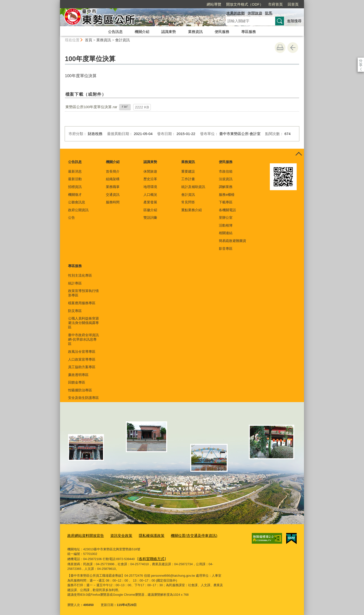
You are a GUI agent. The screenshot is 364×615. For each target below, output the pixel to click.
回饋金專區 (77, 382)
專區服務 (249, 32)
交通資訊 (113, 195)
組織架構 (113, 179)
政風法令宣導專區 (82, 352)
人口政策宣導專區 (82, 359)
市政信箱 (226, 171)
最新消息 (75, 171)
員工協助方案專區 (82, 367)
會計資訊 (122, 40)
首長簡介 (113, 171)
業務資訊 (195, 32)
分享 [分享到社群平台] (361, 61)
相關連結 (226, 233)
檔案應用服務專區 (82, 303)
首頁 (89, 40)
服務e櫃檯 (227, 195)
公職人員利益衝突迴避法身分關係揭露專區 (83, 323)
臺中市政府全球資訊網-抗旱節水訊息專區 (83, 339)
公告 (71, 218)
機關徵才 (75, 195)
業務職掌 (113, 187)
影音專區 (226, 249)
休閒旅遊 (255, 13)
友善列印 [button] (280, 48)
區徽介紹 (150, 210)
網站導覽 (186, 4)
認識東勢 (169, 32)
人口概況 (150, 195)
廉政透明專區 (78, 375)
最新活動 (75, 179)
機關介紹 (142, 32)
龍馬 (269, 13)
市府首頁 (247, 4)
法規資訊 (226, 179)
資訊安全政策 (115, 535)
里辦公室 (226, 218)
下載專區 (226, 202)
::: (58, 2)
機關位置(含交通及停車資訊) (180, 535)
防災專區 (75, 311)
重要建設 (188, 171)
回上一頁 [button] (293, 48)
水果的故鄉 (236, 13)
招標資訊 (75, 187)
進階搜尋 (294, 21)
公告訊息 (115, 32)
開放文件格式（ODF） (217, 4)
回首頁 (265, 4)
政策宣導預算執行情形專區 (83, 293)
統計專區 (75, 283)
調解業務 (226, 187)
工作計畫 (188, 179)
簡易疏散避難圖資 (233, 241)
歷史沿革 (150, 179)
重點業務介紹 (192, 210)
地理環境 (150, 187)
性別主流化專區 (80, 275)
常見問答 (188, 202)
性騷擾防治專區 (80, 390)
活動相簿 (226, 225)
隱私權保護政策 (142, 535)
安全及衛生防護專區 (83, 398)
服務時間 (113, 202)
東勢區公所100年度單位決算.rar (91, 107)
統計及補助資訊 (193, 187)
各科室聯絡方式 (150, 558)
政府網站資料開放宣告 (83, 535)
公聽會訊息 (77, 202)
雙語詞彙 (150, 218)
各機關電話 (227, 210)
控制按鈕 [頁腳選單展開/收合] (299, 154)
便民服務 (222, 32)
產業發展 (150, 202)
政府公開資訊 (78, 210)
